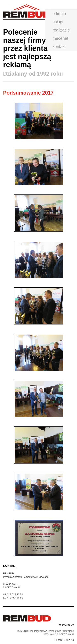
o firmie (59, 14)
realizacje (61, 30)
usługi (58, 22)
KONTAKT (10, 566)
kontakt (59, 47)
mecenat (60, 38)
